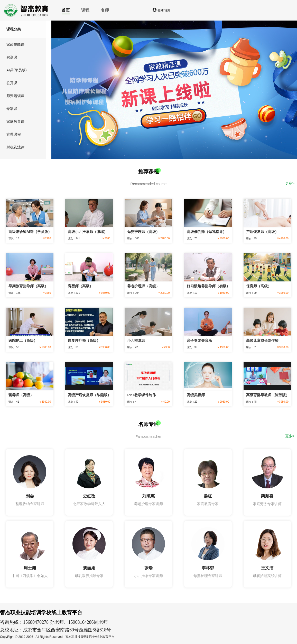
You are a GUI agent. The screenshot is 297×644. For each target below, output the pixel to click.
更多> (290, 183)
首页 (66, 10)
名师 (105, 10)
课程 (85, 10)
